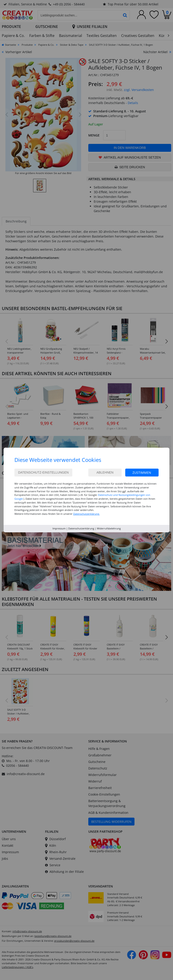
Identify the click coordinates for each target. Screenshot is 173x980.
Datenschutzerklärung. (86, 514)
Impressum (59, 528)
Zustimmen (142, 473)
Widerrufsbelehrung (109, 528)
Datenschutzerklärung (81, 528)
